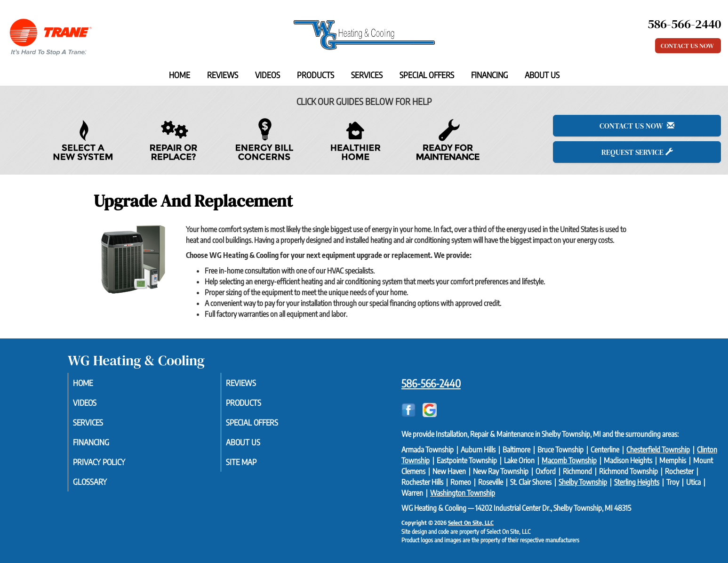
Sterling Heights (637, 482)
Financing (489, 75)
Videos (268, 75)
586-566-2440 (431, 383)
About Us (542, 75)
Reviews (223, 75)
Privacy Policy (112, 466)
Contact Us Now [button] (688, 46)
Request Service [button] (637, 152)
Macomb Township (569, 460)
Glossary (101, 487)
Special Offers (427, 75)
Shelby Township (583, 482)
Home (180, 75)
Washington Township (463, 493)
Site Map (253, 466)
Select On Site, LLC (471, 523)
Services (367, 75)
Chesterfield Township (658, 450)
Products (316, 75)
